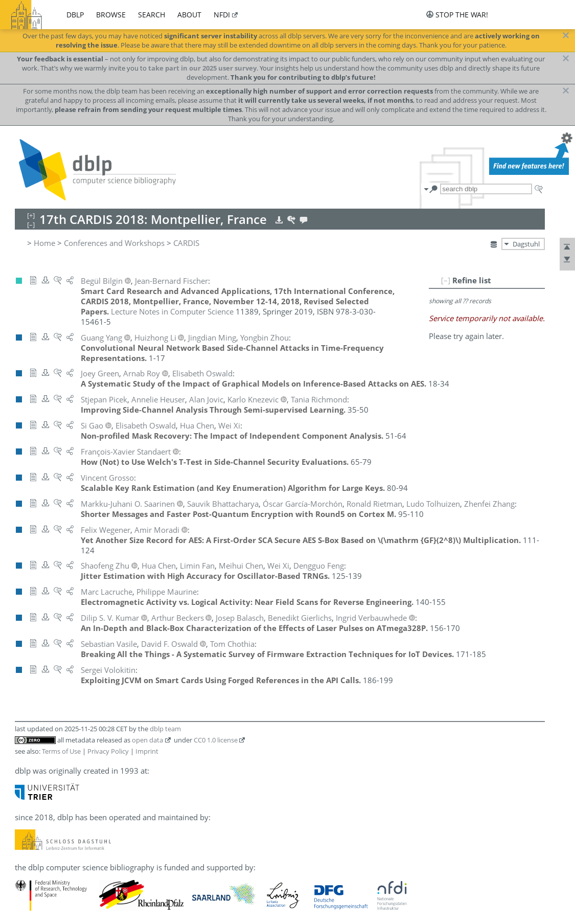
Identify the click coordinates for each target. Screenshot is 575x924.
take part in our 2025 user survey (202, 68)
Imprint (147, 751)
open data (147, 740)
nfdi (222, 15)
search (152, 15)
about (189, 15)
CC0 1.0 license (216, 740)
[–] (446, 280)
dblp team (165, 729)
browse (111, 15)
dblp (75, 15)
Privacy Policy (108, 751)
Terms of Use (61, 751)
